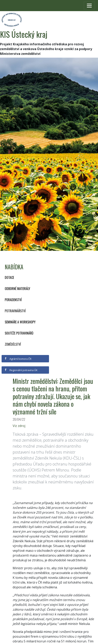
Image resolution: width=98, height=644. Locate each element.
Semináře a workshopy (20, 322)
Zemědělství (13, 344)
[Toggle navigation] (89, 6)
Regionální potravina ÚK (21, 370)
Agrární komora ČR (18, 359)
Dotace (9, 277)
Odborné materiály (17, 289)
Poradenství (13, 300)
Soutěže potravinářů (19, 333)
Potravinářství (15, 311)
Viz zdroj (19, 426)
